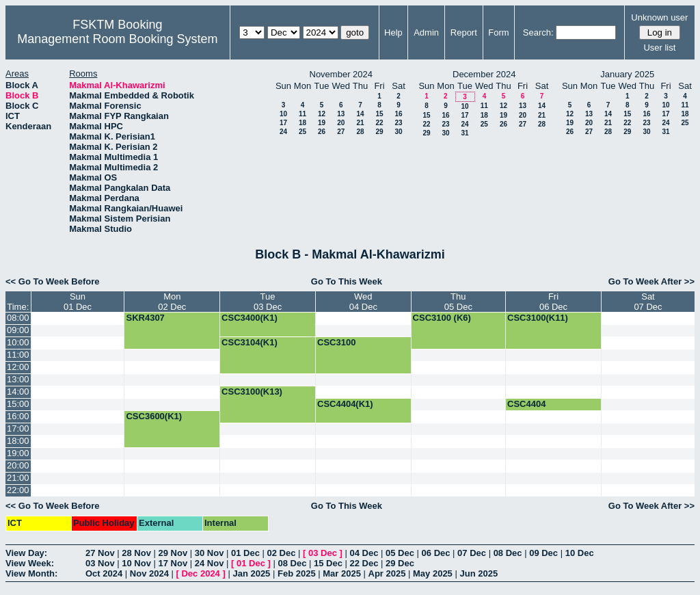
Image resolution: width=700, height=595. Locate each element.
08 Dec (508, 553)
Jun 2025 (479, 573)
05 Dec (400, 553)
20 (341, 123)
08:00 (18, 318)
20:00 (18, 465)
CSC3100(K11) (538, 318)
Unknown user (659, 17)
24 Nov (210, 563)
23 (398, 123)
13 (341, 114)
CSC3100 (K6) (442, 318)
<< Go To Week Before (53, 281)
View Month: (31, 573)
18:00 (18, 441)
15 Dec (328, 563)
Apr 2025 (387, 573)
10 (283, 114)
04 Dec (364, 553)
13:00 (18, 379)
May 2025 (433, 573)
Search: (538, 32)
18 (302, 123)
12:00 (18, 367)
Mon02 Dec (172, 302)
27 (341, 132)
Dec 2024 (200, 573)
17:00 (18, 428)
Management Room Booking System (117, 39)
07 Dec (472, 553)
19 (322, 123)
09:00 (18, 330)
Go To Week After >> (651, 281)
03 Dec (323, 553)
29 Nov (173, 553)
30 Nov (210, 553)
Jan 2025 (251, 573)
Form (498, 32)
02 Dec (282, 553)
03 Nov (100, 563)
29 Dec (400, 563)
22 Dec (364, 563)
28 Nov (136, 553)
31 (465, 133)
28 (360, 132)
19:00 (18, 453)
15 (379, 114)
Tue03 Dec (268, 302)
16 (398, 114)
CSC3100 (336, 342)
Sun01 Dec (78, 302)
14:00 (18, 392)
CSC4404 (526, 404)
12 (322, 114)
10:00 (18, 342)
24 (283, 132)
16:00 (18, 416)
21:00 (18, 478)
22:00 (18, 490)
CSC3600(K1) (154, 416)
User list (659, 48)
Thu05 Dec (458, 302)
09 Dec (543, 553)
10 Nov (136, 563)
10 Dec (580, 553)
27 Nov (100, 553)
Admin (426, 32)
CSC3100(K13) (252, 392)
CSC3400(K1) (250, 318)
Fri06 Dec (553, 302)
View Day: (26, 553)
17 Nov (173, 563)
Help (393, 32)
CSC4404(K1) (345, 404)
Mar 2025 (342, 573)
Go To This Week (347, 281)
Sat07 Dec (648, 302)
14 (360, 114)
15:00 (18, 404)
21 (360, 123)
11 (302, 114)
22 (379, 123)
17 (283, 123)
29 (379, 132)
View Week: (30, 563)
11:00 (18, 355)
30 (398, 132)
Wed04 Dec (363, 302)
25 (302, 132)
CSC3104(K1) (250, 342)
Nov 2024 (149, 573)
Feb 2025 (297, 573)
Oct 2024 (104, 573)
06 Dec (436, 553)
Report (464, 32)
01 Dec (245, 553)
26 (322, 132)
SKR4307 (145, 318)
